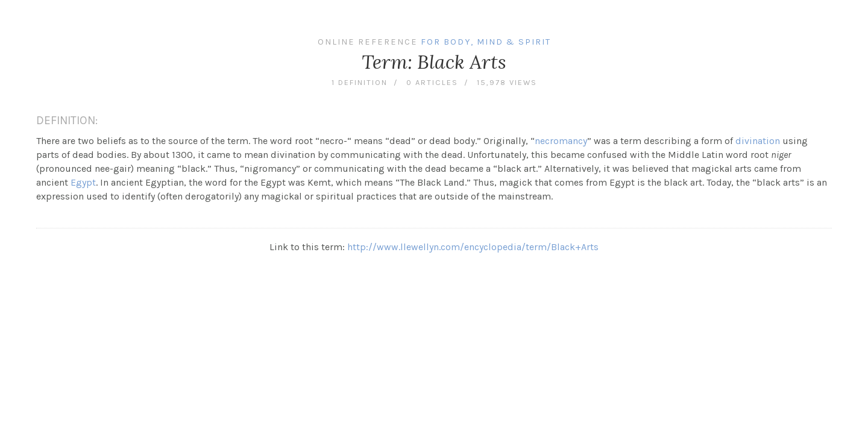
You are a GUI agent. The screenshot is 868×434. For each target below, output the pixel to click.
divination (758, 141)
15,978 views (507, 82)
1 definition (360, 82)
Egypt (83, 182)
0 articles (432, 82)
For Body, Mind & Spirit (486, 42)
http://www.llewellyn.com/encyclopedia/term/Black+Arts (473, 247)
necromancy (561, 141)
